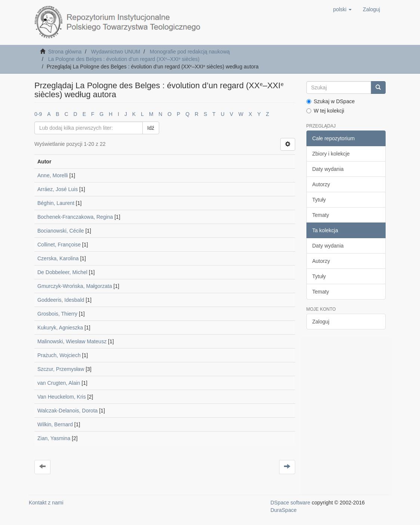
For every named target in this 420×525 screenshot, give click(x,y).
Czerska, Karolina (58, 258)
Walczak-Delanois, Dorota (67, 411)
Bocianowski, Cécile (61, 231)
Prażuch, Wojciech (59, 355)
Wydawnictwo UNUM (116, 52)
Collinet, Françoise (59, 245)
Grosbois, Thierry (57, 314)
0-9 (38, 114)
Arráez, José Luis (58, 189)
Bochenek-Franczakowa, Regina (75, 217)
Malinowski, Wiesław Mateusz (72, 341)
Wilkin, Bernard (55, 424)
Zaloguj (321, 322)
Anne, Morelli (53, 175)
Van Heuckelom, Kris (62, 397)
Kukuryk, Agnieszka (60, 328)
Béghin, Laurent (56, 203)
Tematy (321, 215)
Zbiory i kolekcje (331, 154)
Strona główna (65, 52)
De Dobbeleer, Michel (62, 272)
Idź (151, 128)
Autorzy (321, 184)
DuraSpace (284, 510)
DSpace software (291, 503)
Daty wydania (328, 169)
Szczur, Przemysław (61, 369)
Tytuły (319, 200)
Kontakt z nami (46, 503)
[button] (342, 9)
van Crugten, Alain (59, 383)
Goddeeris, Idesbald (61, 300)
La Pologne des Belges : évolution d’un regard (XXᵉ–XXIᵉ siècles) (124, 59)
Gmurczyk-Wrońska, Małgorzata (75, 286)
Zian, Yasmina (54, 438)
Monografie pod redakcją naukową (190, 52)
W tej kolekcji (325, 111)
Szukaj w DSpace (331, 101)
